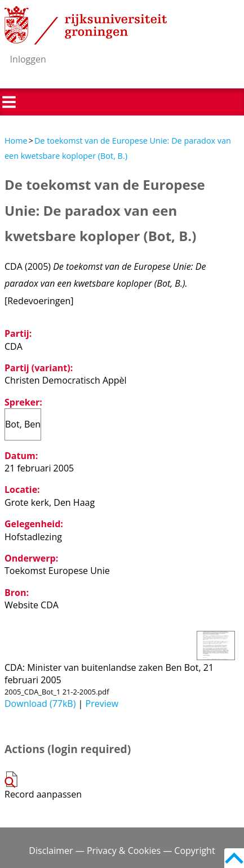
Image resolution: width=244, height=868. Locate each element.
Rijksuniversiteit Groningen (86, 25)
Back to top (234, 858)
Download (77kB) (40, 704)
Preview (102, 704)
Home (16, 141)
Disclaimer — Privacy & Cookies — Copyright (122, 851)
